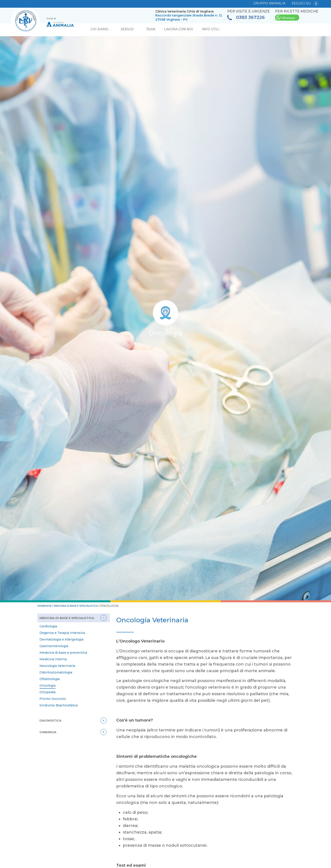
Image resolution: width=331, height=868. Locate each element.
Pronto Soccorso (53, 698)
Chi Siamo (101, 29)
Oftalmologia (50, 679)
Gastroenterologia (54, 646)
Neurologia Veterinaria (57, 665)
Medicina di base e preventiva (63, 652)
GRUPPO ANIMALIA (269, 3)
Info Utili (212, 29)
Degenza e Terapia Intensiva (62, 632)
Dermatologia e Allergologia (61, 639)
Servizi (129, 29)
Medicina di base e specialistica (84, 606)
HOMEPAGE (46, 606)
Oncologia (47, 685)
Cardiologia (48, 626)
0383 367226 (246, 18)
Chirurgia (48, 732)
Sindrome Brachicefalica (59, 705)
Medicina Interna (53, 659)
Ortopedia (47, 692)
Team (151, 29)
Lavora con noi (179, 29)
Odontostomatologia (56, 672)
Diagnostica (51, 720)
